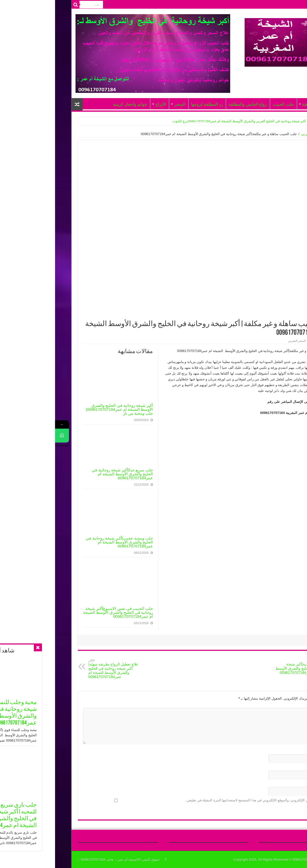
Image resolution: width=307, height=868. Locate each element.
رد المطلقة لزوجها (152, 104)
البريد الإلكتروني (266, 768)
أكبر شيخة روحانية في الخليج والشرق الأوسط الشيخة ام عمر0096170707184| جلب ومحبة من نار (64, 409)
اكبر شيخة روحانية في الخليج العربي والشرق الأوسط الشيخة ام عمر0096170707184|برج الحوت (184, 121)
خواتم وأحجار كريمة (75, 104)
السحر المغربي (257, 134)
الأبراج (106, 104)
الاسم (274, 751)
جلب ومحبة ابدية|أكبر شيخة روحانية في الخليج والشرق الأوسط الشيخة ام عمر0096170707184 (247, 667)
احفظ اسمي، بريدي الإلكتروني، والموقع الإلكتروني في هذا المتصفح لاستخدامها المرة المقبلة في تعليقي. (205, 800)
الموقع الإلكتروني (267, 784)
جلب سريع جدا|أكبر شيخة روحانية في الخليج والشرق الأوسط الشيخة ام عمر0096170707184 (67, 474)
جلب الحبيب (228, 104)
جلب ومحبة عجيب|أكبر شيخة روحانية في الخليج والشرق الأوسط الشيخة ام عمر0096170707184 (64, 542)
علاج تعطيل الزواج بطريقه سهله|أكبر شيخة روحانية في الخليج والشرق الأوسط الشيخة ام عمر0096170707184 (60, 669)
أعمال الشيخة (259, 104)
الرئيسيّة (260, 5)
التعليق (273, 705)
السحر (125, 104)
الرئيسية (278, 134)
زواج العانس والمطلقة (193, 104)
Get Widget (7, 445)
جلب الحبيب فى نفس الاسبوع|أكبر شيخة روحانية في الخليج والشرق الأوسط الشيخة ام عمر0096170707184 (63, 612)
